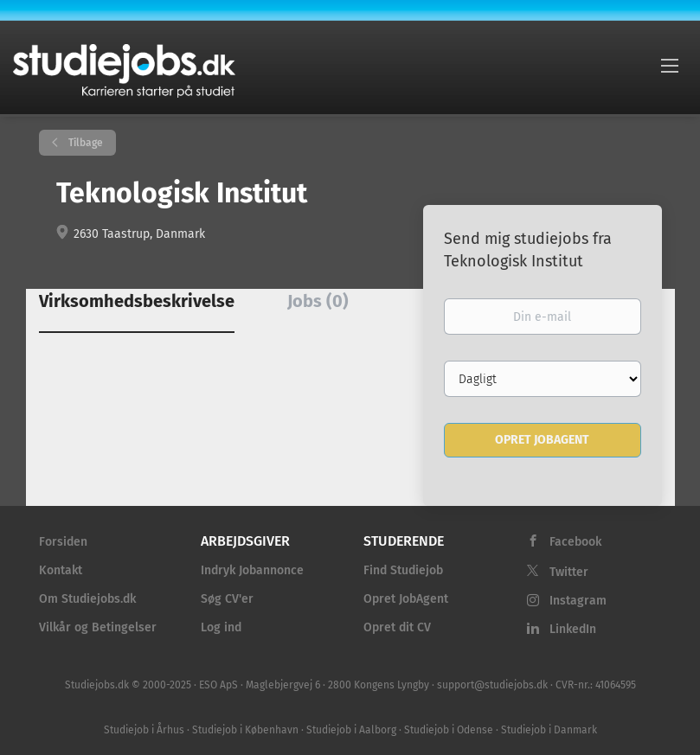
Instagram (578, 601)
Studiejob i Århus (144, 730)
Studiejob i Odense (449, 730)
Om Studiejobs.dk (87, 599)
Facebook (575, 542)
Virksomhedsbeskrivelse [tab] (137, 301)
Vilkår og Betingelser (98, 627)
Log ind (221, 627)
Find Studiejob (403, 570)
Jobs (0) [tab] (318, 301)
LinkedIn (573, 629)
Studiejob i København (245, 730)
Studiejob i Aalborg (351, 730)
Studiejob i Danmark (549, 730)
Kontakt (61, 570)
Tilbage (84, 143)
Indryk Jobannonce (252, 570)
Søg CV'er (227, 599)
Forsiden (63, 542)
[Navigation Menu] (670, 65)
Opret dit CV (397, 627)
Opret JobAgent (406, 599)
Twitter (569, 572)
